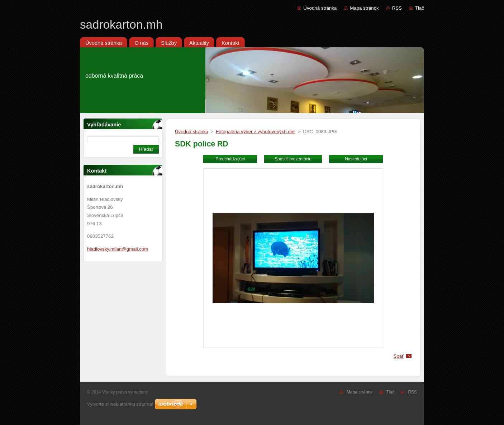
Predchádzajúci (230, 159)
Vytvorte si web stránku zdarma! (120, 404)
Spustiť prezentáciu (293, 159)
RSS (397, 8)
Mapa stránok (364, 8)
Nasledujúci (356, 159)
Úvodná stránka (320, 8)
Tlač (420, 8)
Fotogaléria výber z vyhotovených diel (256, 132)
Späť (398, 356)
